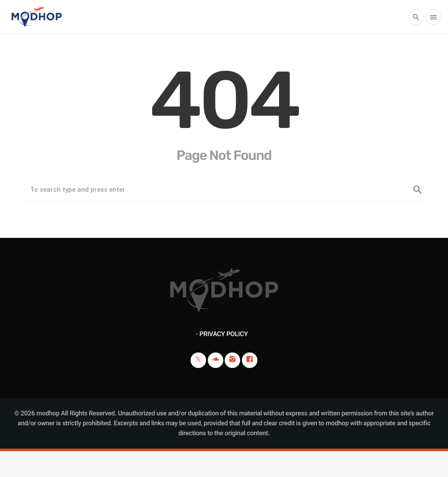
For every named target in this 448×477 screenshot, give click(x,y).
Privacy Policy (223, 334)
